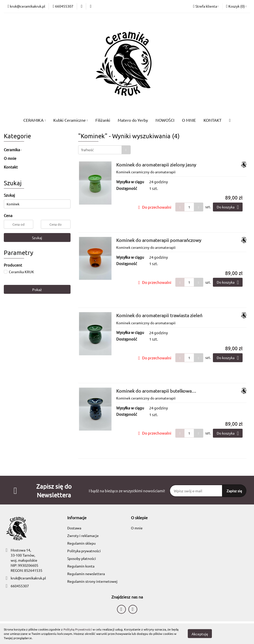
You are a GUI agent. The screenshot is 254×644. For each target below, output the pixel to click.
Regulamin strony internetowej (92, 581)
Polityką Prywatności (78, 629)
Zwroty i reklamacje (83, 535)
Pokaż (37, 289)
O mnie (10, 158)
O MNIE (189, 120)
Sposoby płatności (82, 558)
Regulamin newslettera (86, 574)
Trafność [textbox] (87, 150)
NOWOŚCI (165, 120)
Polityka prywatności (84, 551)
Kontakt (11, 167)
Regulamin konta (81, 566)
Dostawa (74, 528)
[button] (236, 6)
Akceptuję (200, 634)
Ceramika (13, 150)
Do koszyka (228, 207)
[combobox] (104, 150)
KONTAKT (213, 120)
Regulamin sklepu (81, 543)
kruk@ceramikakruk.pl (28, 578)
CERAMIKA (35, 120)
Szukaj (37, 238)
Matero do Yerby (133, 120)
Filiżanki (103, 120)
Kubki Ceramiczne (71, 120)
